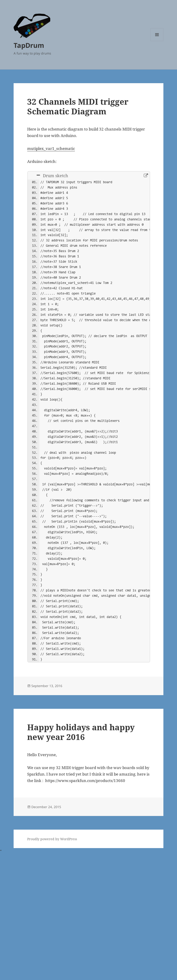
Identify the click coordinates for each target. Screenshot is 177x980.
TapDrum (29, 45)
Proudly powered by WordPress (52, 964)
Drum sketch (52, 176)
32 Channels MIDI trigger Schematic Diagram (78, 106)
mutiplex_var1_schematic (51, 148)
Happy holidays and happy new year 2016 (81, 857)
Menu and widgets (157, 41)
